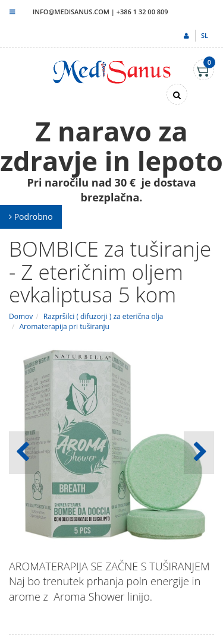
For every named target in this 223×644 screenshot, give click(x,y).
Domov (21, 316)
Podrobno (31, 217)
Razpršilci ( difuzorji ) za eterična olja (103, 316)
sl (205, 35)
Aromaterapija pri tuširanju (65, 326)
